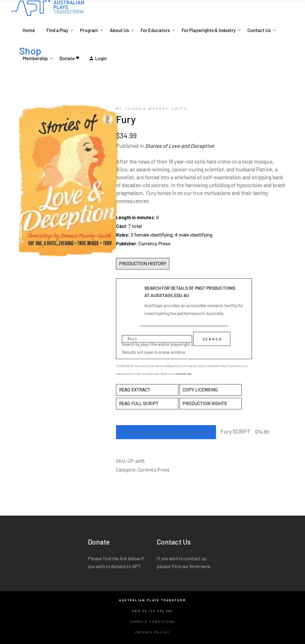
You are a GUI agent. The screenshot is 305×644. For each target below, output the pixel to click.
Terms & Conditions (153, 622)
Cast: (121, 226)
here (205, 566)
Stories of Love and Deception (179, 146)
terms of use (183, 374)
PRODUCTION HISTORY (143, 264)
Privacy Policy (153, 632)
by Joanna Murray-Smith (152, 109)
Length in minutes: (136, 218)
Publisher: (127, 244)
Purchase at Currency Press (167, 433)
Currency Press (153, 470)
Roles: (123, 235)
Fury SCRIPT (235, 431)
